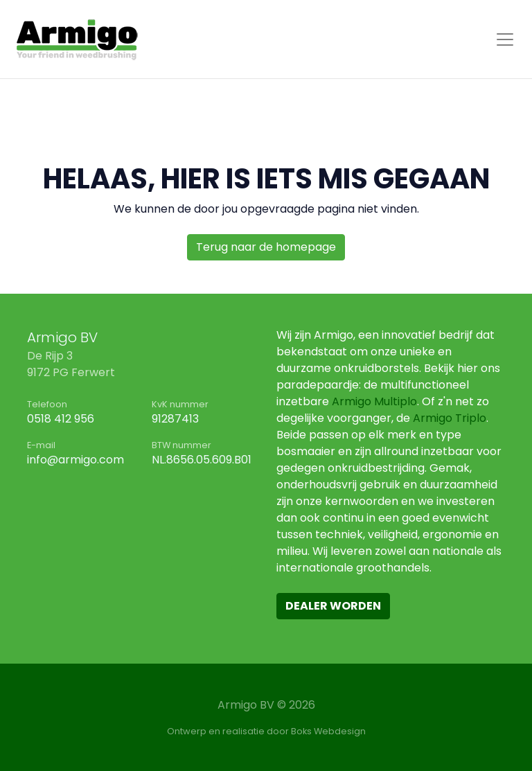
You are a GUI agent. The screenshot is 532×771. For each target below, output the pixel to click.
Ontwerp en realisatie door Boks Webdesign (266, 731)
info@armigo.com (76, 460)
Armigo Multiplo (374, 401)
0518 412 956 (61, 419)
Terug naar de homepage (266, 247)
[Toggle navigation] (505, 39)
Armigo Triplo (450, 418)
